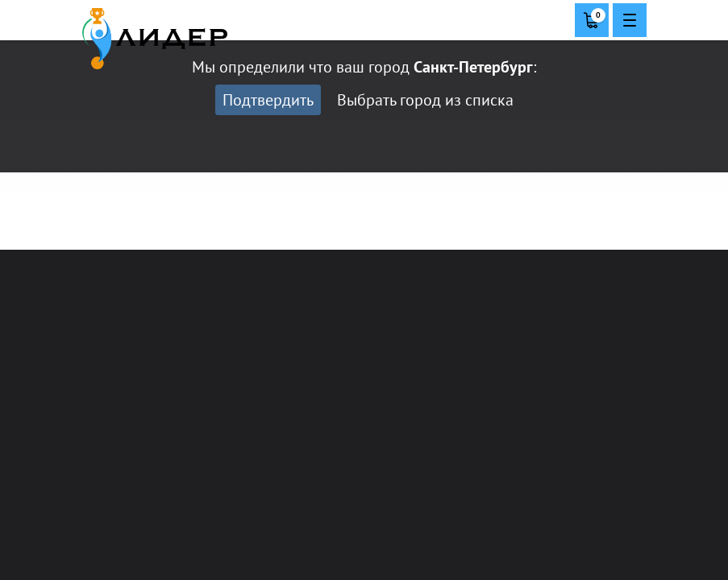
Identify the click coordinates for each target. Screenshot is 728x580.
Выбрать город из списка (425, 100)
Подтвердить (268, 100)
